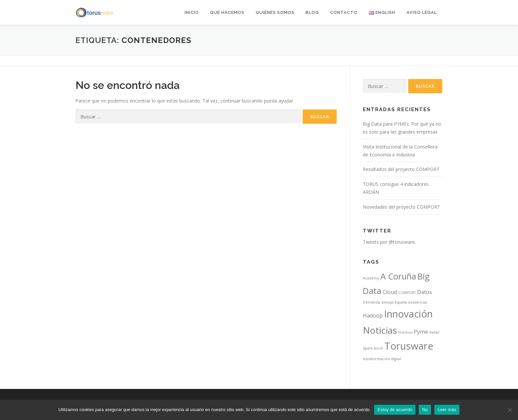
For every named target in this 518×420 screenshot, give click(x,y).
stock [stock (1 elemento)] (379, 348)
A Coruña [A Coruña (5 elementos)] (398, 276)
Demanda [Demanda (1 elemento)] (371, 302)
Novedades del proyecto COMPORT (402, 207)
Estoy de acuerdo (395, 410)
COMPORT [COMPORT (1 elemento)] (407, 293)
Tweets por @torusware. (389, 242)
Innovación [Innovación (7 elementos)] (408, 314)
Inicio (192, 12)
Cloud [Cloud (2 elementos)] (390, 292)
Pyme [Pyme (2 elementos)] (421, 332)
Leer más (447, 410)
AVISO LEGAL (422, 12)
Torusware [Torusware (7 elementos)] (409, 346)
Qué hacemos (227, 12)
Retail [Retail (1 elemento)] (434, 332)
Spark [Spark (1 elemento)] (368, 348)
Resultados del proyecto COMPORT (401, 169)
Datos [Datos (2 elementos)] (425, 292)
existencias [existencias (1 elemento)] (418, 302)
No (425, 410)
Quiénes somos (275, 12)
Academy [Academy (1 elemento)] (371, 278)
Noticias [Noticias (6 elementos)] (380, 330)
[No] (510, 410)
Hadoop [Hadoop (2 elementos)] (373, 315)
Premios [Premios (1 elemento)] (405, 332)
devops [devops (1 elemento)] (388, 302)
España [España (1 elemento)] (401, 302)
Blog (312, 12)
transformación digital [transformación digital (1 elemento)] (382, 359)
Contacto (344, 12)
